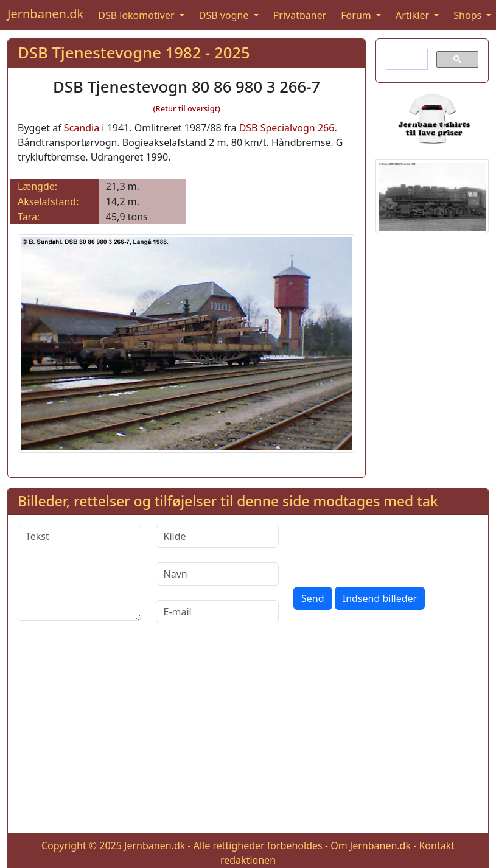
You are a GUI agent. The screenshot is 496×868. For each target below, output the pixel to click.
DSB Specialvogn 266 (287, 128)
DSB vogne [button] (225, 15)
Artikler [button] (414, 15)
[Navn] (218, 574)
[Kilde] (218, 536)
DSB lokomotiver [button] (138, 15)
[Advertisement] (248, 738)
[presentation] (386, 548)
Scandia (82, 128)
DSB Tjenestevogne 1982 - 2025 (134, 53)
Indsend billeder (380, 598)
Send (313, 598)
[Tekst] (79, 573)
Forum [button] (357, 15)
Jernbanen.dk (45, 14)
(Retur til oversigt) (187, 108)
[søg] (406, 60)
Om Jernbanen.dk (371, 845)
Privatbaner (300, 15)
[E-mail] (218, 612)
